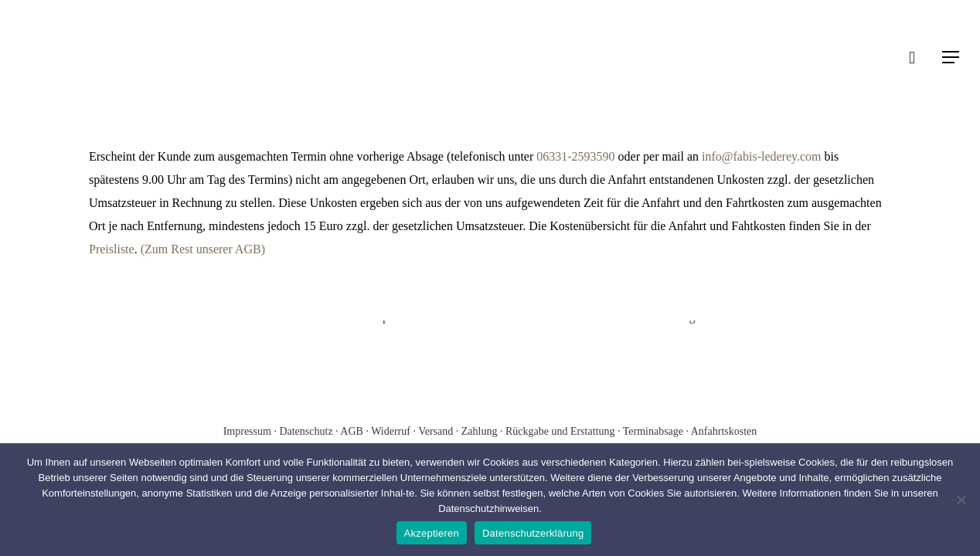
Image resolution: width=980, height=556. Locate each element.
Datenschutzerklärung (533, 533)
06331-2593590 (575, 156)
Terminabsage (653, 431)
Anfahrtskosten (724, 431)
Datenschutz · (310, 431)
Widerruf (391, 431)
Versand (436, 431)
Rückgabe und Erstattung (560, 431)
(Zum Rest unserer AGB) (203, 249)
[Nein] (961, 500)
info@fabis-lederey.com (762, 156)
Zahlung (480, 431)
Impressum (249, 431)
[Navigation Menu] (951, 57)
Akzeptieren (432, 533)
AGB (353, 431)
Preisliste (112, 249)
